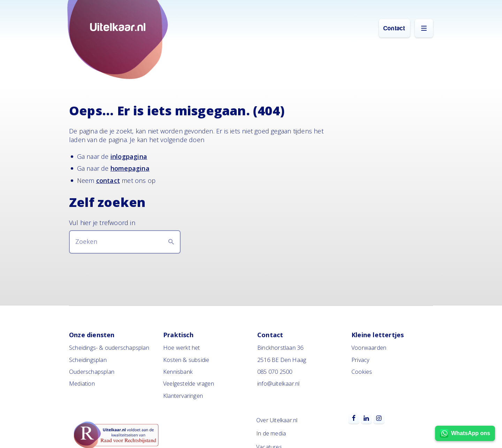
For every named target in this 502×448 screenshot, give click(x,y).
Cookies (362, 372)
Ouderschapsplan (92, 372)
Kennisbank (178, 372)
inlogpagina (129, 156)
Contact (394, 28)
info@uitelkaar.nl (278, 384)
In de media (271, 433)
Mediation (82, 384)
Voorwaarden (369, 348)
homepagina (130, 168)
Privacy (360, 360)
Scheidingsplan (88, 360)
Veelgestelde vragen (189, 384)
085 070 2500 (275, 372)
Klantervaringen (183, 396)
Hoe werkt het (182, 348)
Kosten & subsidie (186, 360)
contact (108, 180)
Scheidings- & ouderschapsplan (109, 348)
